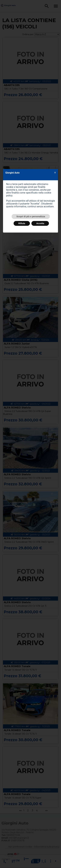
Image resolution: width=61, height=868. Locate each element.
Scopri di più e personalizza (31, 216)
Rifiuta (22, 223)
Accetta (40, 223)
